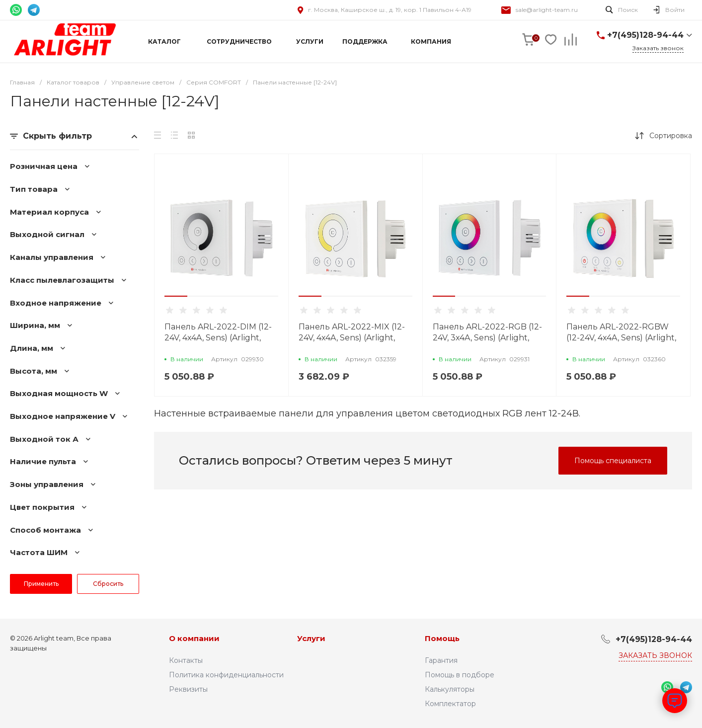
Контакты (186, 660)
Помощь (442, 638)
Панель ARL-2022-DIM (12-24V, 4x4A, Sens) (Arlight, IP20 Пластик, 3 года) (218, 338)
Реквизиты (188, 689)
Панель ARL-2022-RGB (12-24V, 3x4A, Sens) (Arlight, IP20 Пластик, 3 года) (487, 338)
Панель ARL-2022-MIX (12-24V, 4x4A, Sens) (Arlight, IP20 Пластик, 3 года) (352, 338)
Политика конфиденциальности (226, 675)
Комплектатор (450, 704)
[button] (176, 296)
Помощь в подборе (460, 675)
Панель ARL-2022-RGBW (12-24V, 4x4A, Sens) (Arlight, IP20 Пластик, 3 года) (621, 338)
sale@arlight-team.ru (547, 10)
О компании (194, 638)
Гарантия (441, 660)
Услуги (311, 638)
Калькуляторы (450, 689)
